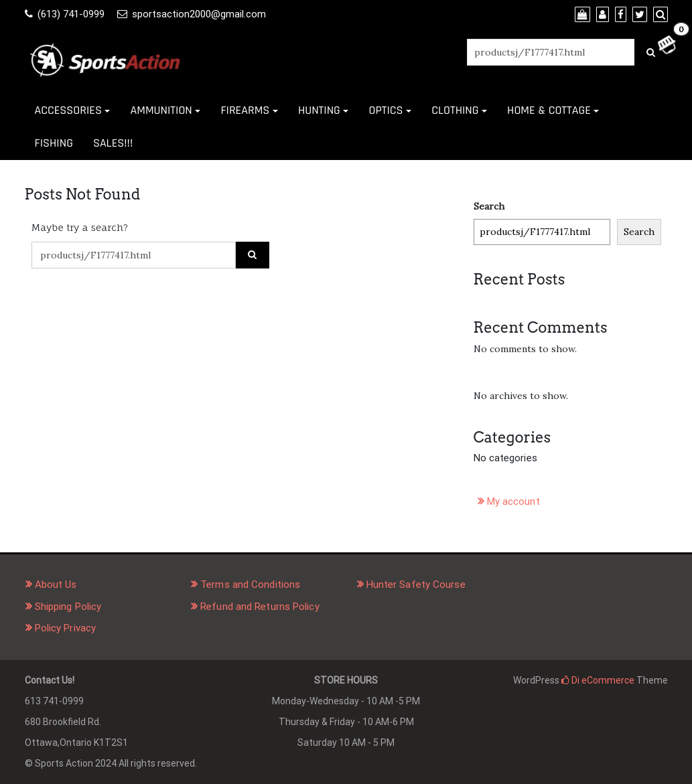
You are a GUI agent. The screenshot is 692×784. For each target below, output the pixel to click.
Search (489, 206)
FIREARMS (245, 110)
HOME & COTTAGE (549, 110)
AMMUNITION (161, 110)
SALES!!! (113, 143)
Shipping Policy (68, 607)
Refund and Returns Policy (260, 607)
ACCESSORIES (68, 110)
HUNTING (319, 110)
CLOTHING (455, 110)
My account (513, 501)
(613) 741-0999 (71, 14)
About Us (56, 584)
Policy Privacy (65, 628)
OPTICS (386, 110)
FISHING (54, 143)
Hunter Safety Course (416, 584)
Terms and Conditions (250, 584)
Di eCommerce (598, 680)
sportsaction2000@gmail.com (199, 14)
